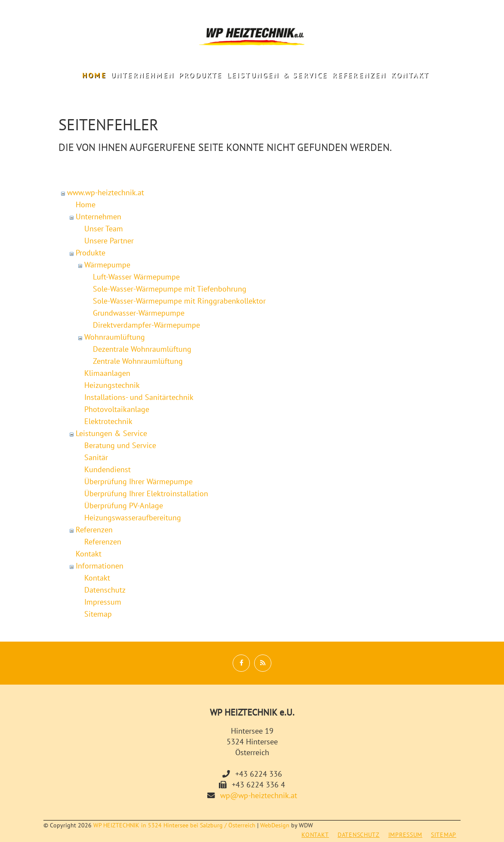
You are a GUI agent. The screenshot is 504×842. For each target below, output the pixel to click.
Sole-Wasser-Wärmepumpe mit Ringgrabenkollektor (179, 301)
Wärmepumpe (107, 265)
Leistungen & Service (278, 75)
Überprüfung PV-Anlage (124, 506)
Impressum (103, 602)
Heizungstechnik (112, 385)
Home (94, 75)
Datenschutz (105, 590)
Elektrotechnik (108, 421)
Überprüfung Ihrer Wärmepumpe (138, 481)
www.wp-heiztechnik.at (106, 192)
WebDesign (275, 825)
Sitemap (98, 614)
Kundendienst (108, 469)
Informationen (100, 566)
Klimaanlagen (107, 373)
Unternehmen (143, 75)
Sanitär (96, 457)
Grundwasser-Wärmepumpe (139, 313)
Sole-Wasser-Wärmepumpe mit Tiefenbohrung (170, 289)
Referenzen (360, 75)
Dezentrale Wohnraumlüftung (142, 349)
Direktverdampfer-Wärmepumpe (146, 325)
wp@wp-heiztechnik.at (259, 795)
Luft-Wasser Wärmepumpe (136, 277)
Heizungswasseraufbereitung (133, 518)
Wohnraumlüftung (115, 337)
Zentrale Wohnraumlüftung (138, 361)
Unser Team (104, 229)
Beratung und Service (120, 445)
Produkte (201, 75)
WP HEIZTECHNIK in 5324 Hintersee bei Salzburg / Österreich (174, 825)
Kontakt (410, 75)
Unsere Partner (109, 241)
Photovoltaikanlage (117, 409)
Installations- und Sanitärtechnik (139, 397)
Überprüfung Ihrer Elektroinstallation (146, 493)
